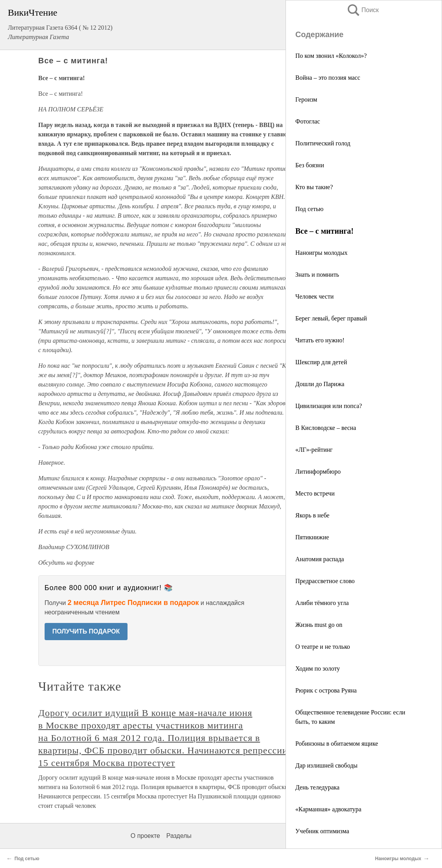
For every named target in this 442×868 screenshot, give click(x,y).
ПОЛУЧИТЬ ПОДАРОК (86, 631)
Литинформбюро (318, 472)
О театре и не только (323, 647)
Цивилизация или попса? (329, 406)
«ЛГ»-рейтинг (314, 450)
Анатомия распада (320, 559)
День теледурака (317, 787)
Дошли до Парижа (320, 384)
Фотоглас (308, 121)
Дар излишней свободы (326, 765)
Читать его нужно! (320, 340)
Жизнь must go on (319, 625)
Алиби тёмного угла (322, 603)
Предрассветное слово (325, 581)
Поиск (363, 10)
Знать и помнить (317, 275)
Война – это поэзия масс (328, 78)
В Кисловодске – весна (326, 428)
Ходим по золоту (318, 668)
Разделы (179, 836)
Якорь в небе (312, 515)
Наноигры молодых (321, 253)
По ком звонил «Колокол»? (331, 56)
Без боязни (310, 165)
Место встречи (315, 493)
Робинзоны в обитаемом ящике (337, 744)
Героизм (306, 99)
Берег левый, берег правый (331, 318)
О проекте (145, 836)
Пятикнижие (312, 537)
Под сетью (309, 209)
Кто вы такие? (314, 187)
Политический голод (323, 143)
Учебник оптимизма (322, 831)
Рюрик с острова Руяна (326, 690)
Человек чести (314, 296)
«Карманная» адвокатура (328, 809)
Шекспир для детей (321, 362)
